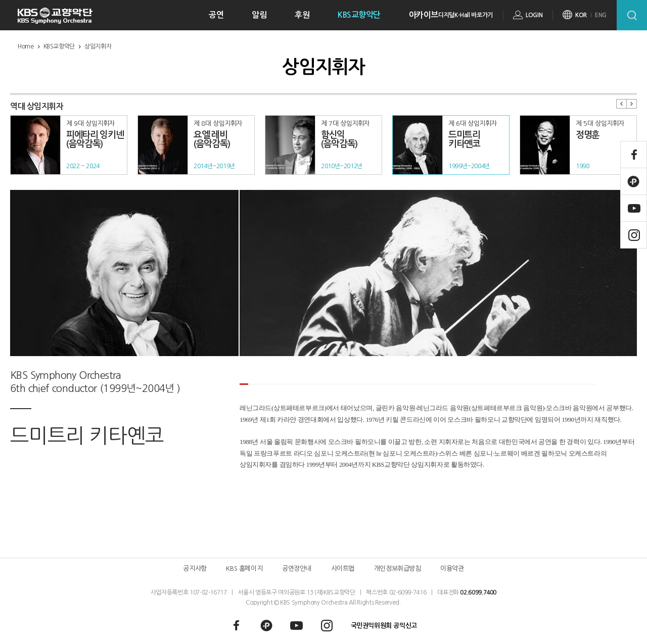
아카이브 (424, 15)
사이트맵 (343, 568)
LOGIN (534, 15)
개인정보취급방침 (398, 568)
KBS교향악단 (359, 15)
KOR (581, 15)
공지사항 (195, 568)
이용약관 (452, 568)
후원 (302, 15)
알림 (259, 15)
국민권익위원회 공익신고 (384, 626)
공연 (216, 15)
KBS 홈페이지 (244, 568)
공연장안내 (297, 568)
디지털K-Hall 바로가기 (466, 15)
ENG (601, 15)
